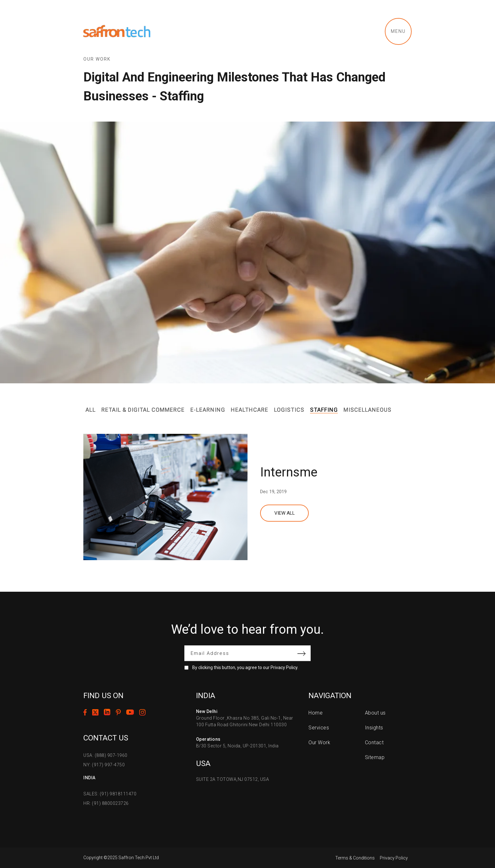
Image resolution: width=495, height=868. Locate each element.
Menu (398, 31)
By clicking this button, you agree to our (245, 667)
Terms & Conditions (355, 858)
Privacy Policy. (284, 667)
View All (285, 513)
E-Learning (208, 410)
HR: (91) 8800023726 (106, 803)
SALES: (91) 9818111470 (110, 794)
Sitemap (375, 757)
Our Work (319, 742)
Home (316, 713)
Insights (374, 728)
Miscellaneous (367, 410)
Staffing (324, 410)
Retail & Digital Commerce (143, 410)
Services (319, 728)
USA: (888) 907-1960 (105, 755)
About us (375, 713)
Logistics (289, 410)
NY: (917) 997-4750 (104, 765)
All (91, 410)
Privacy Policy (394, 858)
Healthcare (250, 410)
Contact (374, 742)
